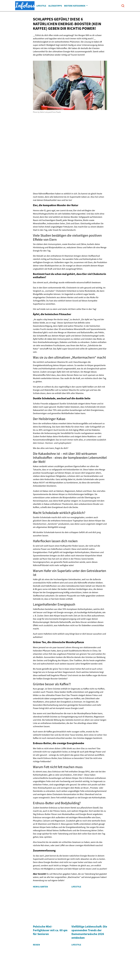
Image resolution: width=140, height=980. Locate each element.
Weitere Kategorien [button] (75, 6)
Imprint (75, 960)
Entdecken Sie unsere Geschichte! (52, 960)
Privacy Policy (101, 960)
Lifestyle (41, 6)
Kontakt (86, 960)
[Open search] (123, 6)
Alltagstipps (55, 6)
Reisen (36, 909)
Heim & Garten (40, 887)
